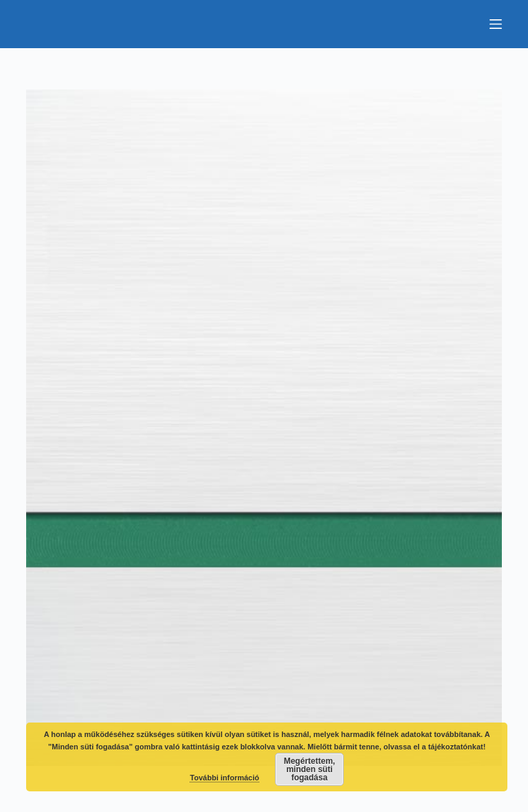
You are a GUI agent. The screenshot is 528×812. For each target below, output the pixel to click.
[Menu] (496, 24)
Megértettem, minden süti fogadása (310, 769)
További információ (224, 778)
